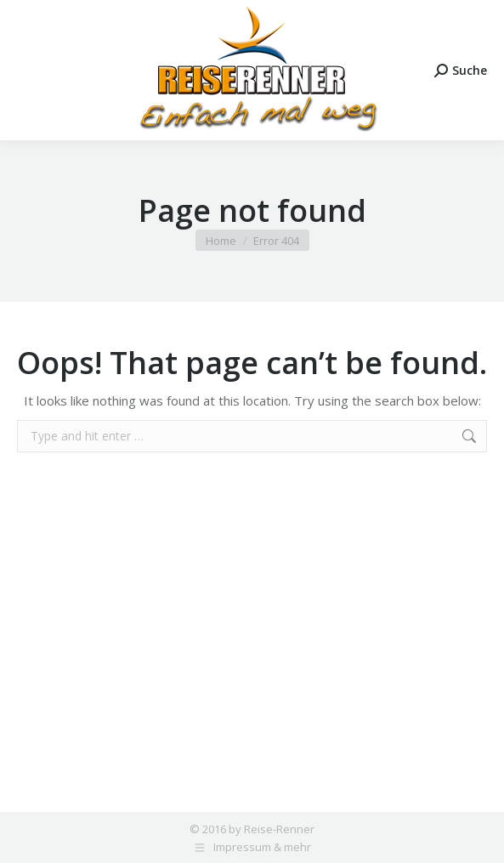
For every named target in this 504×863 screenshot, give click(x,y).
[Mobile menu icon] (27, 70)
